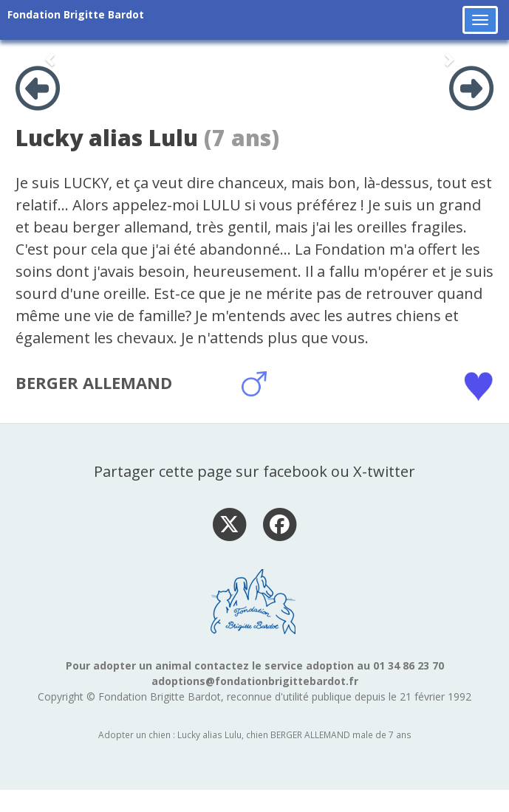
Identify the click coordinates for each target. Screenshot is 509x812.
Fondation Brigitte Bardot (76, 14)
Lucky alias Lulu (107, 138)
